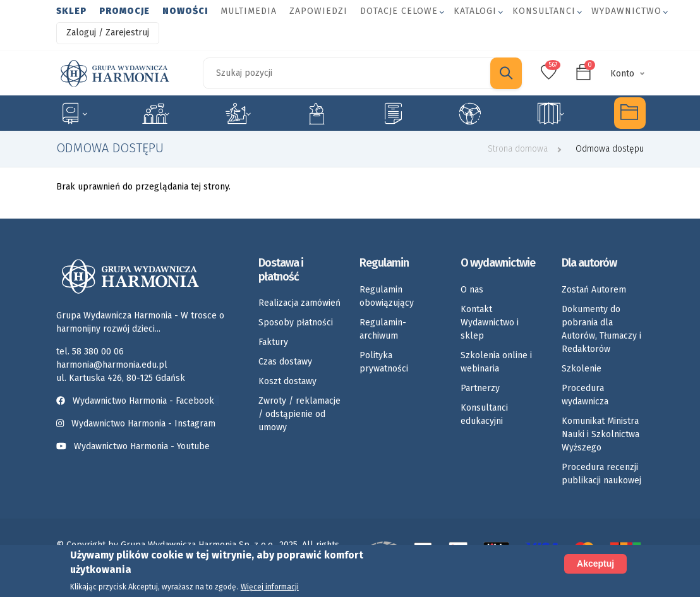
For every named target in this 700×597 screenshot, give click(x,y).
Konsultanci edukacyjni (484, 414)
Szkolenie (582, 369)
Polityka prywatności (384, 362)
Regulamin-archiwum (383, 329)
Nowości (185, 11)
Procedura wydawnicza (585, 395)
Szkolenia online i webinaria (496, 362)
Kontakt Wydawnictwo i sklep (490, 323)
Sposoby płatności (296, 323)
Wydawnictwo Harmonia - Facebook (138, 401)
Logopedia (156, 113)
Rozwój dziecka (238, 113)
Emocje (317, 113)
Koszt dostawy (287, 381)
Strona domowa (518, 149)
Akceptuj (595, 564)
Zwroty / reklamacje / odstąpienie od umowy (299, 414)
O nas (472, 290)
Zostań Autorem (594, 290)
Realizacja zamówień (299, 303)
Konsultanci (544, 11)
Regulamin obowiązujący (387, 296)
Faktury (273, 342)
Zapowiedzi (318, 11)
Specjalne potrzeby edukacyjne (73, 113)
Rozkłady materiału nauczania (551, 113)
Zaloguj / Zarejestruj (108, 33)
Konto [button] (622, 74)
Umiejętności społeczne (470, 113)
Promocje (124, 11)
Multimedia (249, 11)
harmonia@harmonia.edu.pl (112, 365)
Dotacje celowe (399, 11)
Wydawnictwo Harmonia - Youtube (142, 446)
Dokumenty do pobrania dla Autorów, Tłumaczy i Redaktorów (601, 329)
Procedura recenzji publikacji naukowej (601, 474)
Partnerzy (480, 388)
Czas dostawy (285, 362)
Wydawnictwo (626, 11)
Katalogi (475, 11)
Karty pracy (393, 113)
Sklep (71, 11)
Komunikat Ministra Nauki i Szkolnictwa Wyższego (600, 434)
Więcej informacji (270, 587)
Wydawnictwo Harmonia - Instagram (143, 424)
